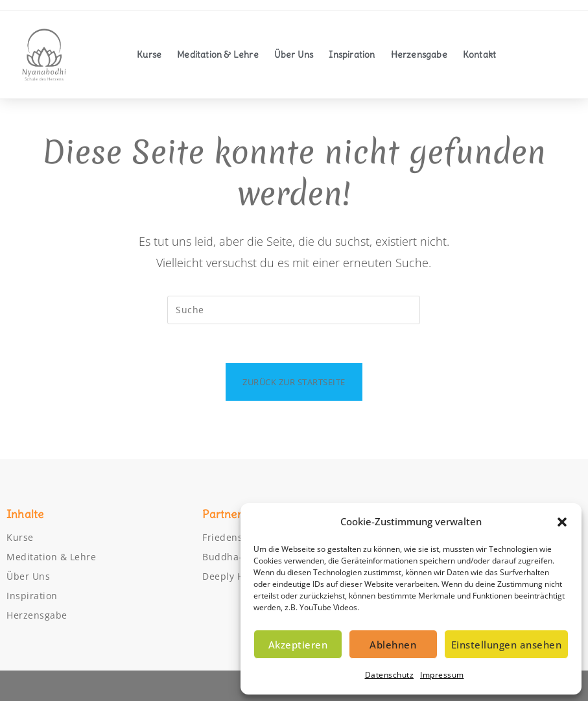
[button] (562, 522)
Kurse (149, 54)
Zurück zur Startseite (294, 382)
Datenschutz (390, 675)
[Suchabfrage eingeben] (294, 310)
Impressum (442, 675)
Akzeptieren (298, 645)
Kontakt (479, 54)
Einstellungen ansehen (507, 645)
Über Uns (294, 54)
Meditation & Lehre (218, 54)
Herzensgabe (419, 54)
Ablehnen (393, 645)
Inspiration (352, 54)
